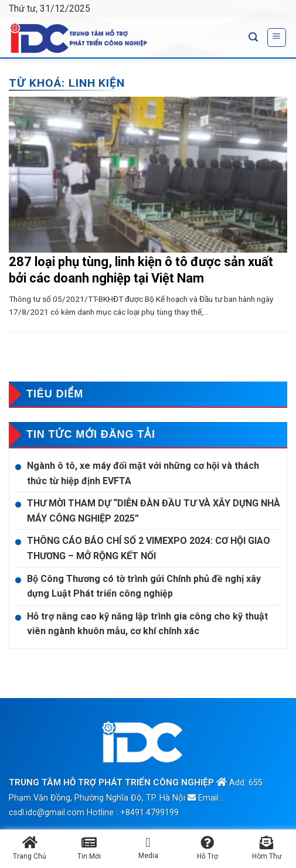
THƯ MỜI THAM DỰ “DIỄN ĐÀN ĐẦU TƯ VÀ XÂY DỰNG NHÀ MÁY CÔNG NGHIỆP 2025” (154, 511)
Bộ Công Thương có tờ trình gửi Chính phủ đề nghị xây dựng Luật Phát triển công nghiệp (144, 586)
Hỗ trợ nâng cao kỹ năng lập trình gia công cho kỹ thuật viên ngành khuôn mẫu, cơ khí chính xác (147, 624)
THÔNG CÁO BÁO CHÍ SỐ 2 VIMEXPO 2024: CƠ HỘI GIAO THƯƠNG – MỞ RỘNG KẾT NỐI (149, 548)
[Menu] (277, 38)
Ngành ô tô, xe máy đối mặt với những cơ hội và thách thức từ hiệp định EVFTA (143, 473)
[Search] (253, 37)
